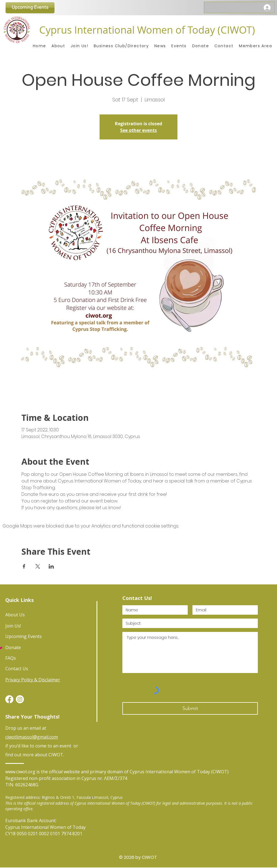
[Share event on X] (38, 566)
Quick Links (19, 600)
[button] (255, 46)
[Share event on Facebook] (24, 566)
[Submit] (190, 708)
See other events (138, 130)
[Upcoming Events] (30, 8)
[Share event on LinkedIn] (51, 566)
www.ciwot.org (20, 772)
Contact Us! (137, 598)
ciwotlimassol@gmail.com (32, 737)
